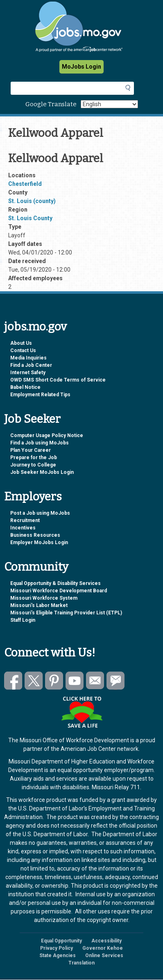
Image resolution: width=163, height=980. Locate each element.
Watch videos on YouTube (75, 681)
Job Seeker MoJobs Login (42, 472)
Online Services (104, 955)
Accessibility (106, 941)
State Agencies (58, 955)
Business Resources (35, 535)
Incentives (23, 528)
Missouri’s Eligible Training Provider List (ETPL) (66, 613)
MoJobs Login (81, 67)
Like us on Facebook (13, 681)
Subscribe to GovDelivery (116, 681)
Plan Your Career (31, 450)
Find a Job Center (31, 365)
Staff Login (23, 620)
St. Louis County (30, 218)
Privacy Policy (57, 948)
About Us (21, 343)
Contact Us (23, 350)
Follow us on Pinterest (54, 681)
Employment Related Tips (40, 395)
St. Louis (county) (32, 201)
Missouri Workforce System (44, 598)
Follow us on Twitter (34, 681)
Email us (95, 681)
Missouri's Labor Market (39, 605)
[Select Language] (109, 104)
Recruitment (25, 520)
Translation (81, 963)
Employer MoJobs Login (39, 542)
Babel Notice (25, 387)
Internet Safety (28, 373)
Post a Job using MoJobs (40, 513)
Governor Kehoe (103, 948)
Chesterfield (25, 184)
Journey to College (33, 465)
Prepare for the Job (34, 458)
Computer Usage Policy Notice (47, 435)
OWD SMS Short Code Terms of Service (58, 380)
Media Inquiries (28, 358)
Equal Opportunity (61, 941)
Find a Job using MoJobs (40, 443)
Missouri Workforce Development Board (59, 591)
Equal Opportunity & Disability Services (55, 583)
